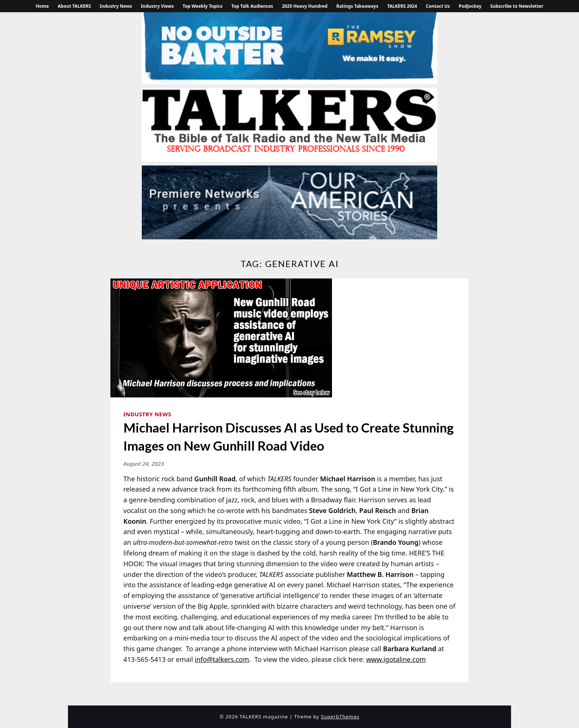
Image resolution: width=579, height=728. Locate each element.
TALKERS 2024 (402, 6)
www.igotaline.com (396, 659)
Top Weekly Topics (202, 6)
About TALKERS (74, 6)
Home (42, 6)
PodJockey (470, 6)
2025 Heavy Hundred (305, 6)
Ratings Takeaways (357, 6)
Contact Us (438, 6)
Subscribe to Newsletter (517, 6)
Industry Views (157, 6)
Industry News (116, 6)
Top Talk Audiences (252, 6)
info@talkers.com (222, 659)
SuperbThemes (340, 717)
